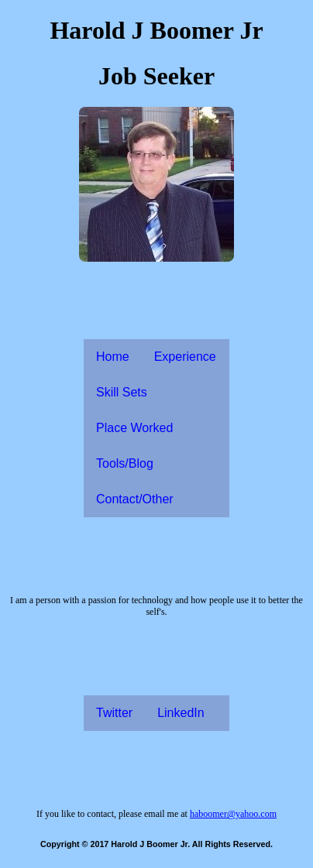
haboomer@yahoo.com (233, 814)
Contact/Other (135, 499)
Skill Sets (122, 392)
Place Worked (134, 428)
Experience (185, 357)
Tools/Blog (125, 463)
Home (113, 357)
